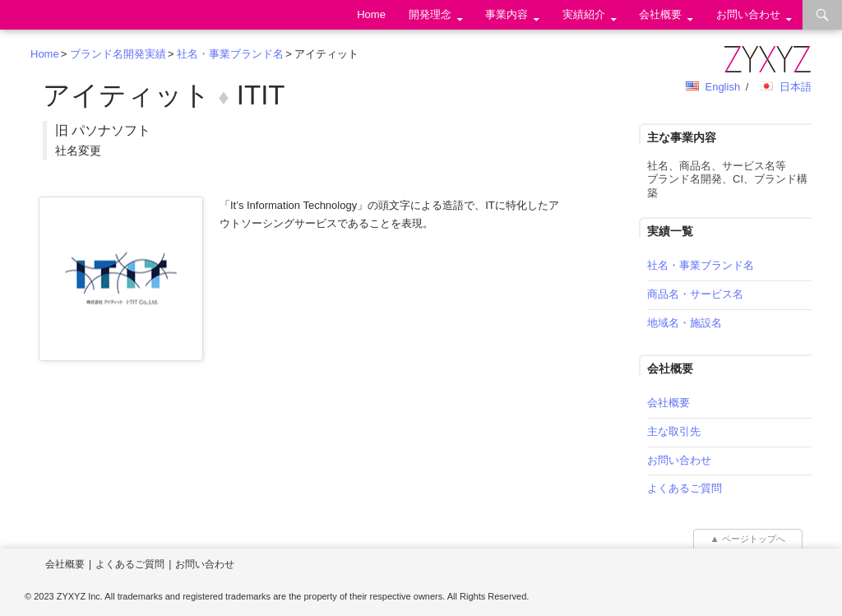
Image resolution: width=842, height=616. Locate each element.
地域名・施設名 (685, 323)
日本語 (796, 87)
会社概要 (660, 14)
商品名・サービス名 (695, 294)
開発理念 (430, 14)
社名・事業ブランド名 (230, 54)
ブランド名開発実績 (118, 54)
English (722, 87)
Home (371, 14)
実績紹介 (584, 14)
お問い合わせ (748, 14)
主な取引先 (674, 431)
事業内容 (507, 14)
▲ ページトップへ (748, 539)
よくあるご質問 (685, 488)
